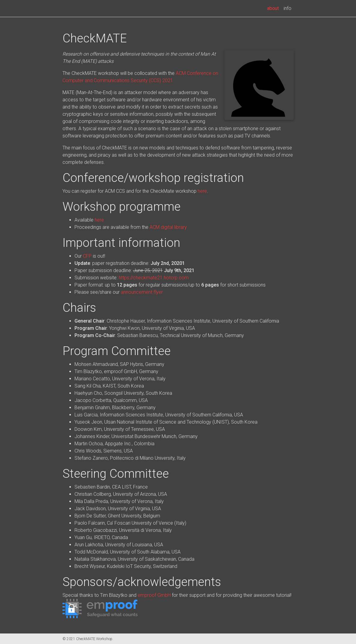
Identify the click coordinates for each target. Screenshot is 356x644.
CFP (87, 256)
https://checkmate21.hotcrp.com (154, 278)
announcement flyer (142, 292)
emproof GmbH (154, 595)
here (202, 191)
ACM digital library (168, 227)
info (288, 8)
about (274, 8)
